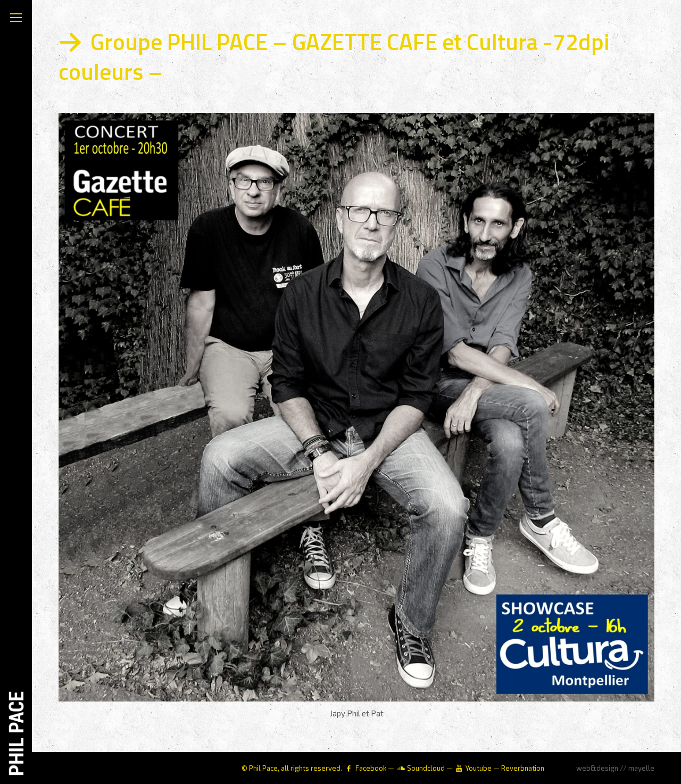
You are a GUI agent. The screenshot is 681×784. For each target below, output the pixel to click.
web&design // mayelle (615, 768)
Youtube (479, 768)
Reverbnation (523, 768)
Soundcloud (426, 768)
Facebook (371, 768)
